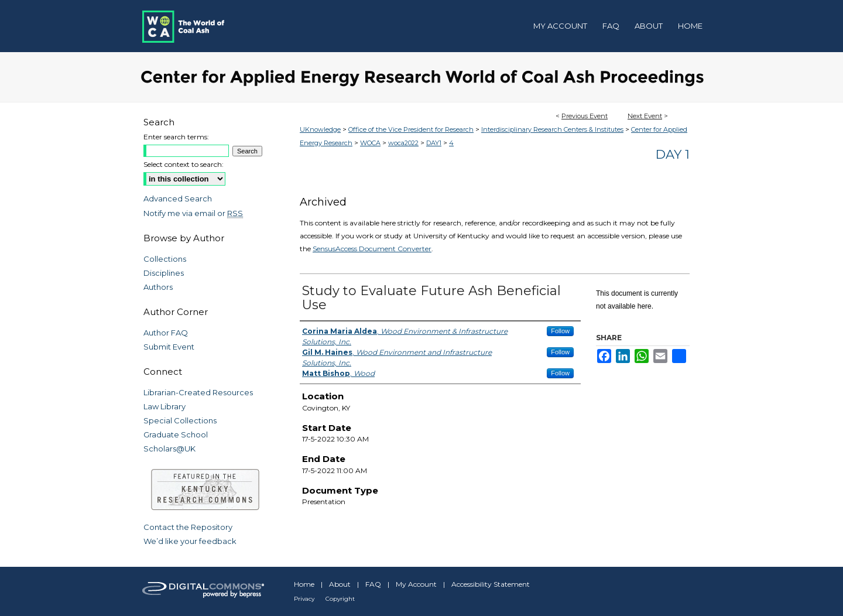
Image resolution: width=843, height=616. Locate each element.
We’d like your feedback (190, 541)
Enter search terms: (176, 137)
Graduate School (176, 434)
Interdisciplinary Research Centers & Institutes (552, 129)
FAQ (373, 584)
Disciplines (164, 273)
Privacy (304, 599)
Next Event (645, 116)
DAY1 (434, 143)
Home (304, 584)
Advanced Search (178, 199)
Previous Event (585, 116)
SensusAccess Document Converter (372, 249)
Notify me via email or (193, 213)
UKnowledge (320, 129)
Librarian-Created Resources (198, 392)
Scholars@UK (169, 449)
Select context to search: (184, 164)
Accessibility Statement (491, 584)
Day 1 (673, 154)
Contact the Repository (188, 527)
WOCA (370, 143)
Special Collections (180, 420)
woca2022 (403, 143)
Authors (158, 287)
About (340, 584)
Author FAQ (166, 333)
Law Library (165, 406)
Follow (560, 331)
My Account (416, 584)
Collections (165, 259)
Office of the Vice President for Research (411, 129)
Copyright (340, 599)
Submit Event (169, 347)
